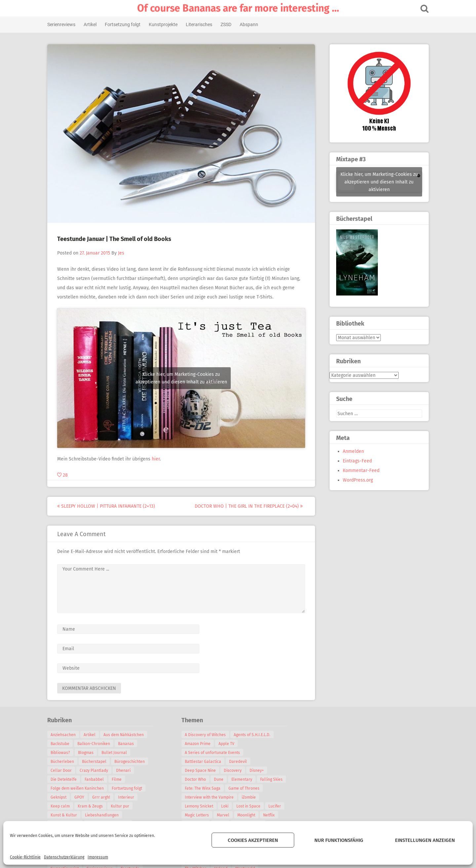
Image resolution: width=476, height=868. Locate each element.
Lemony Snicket (201, 806)
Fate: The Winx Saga (205, 788)
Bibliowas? (62, 753)
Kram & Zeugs (92, 806)
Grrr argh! (103, 797)
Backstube (62, 744)
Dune (221, 779)
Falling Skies (273, 779)
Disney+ (259, 770)
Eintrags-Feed (355, 461)
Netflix (271, 815)
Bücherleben (64, 762)
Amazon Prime (200, 744)
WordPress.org (356, 480)
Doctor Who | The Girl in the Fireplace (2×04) (251, 506)
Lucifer (277, 806)
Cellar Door (63, 770)
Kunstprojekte (165, 24)
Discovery (235, 770)
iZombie (251, 797)
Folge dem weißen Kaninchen (79, 788)
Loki (227, 806)
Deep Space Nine (202, 770)
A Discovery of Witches (207, 735)
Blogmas (88, 753)
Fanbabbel (96, 779)
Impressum (98, 857)
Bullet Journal (116, 753)
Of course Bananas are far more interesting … (238, 8)
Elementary (244, 779)
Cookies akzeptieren (253, 840)
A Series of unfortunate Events (214, 753)
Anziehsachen (65, 735)
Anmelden (351, 451)
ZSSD (228, 24)
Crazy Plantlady (96, 770)
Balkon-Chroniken (96, 744)
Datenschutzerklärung (64, 857)
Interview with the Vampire (211, 797)
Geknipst (60, 797)
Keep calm (62, 806)
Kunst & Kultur (66, 815)
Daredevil (240, 762)
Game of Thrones (246, 788)
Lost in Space (250, 806)
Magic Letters (199, 815)
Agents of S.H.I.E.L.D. (254, 735)
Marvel (225, 815)
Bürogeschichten (132, 762)
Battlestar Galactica (205, 762)
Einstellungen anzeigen (425, 840)
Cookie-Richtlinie (25, 857)
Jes (123, 253)
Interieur (128, 797)
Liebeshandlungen (104, 815)
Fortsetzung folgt (125, 24)
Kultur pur (122, 806)
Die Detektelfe (66, 779)
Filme (119, 779)
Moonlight (248, 815)
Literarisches (201, 24)
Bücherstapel (96, 762)
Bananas (128, 744)
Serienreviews (63, 24)
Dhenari (125, 770)
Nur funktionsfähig (339, 840)
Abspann (251, 24)
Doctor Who (197, 779)
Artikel (92, 24)
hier (158, 459)
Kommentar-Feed (359, 471)
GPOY (81, 797)
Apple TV (228, 744)
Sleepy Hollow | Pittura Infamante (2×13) (108, 506)
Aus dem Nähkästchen (126, 735)
